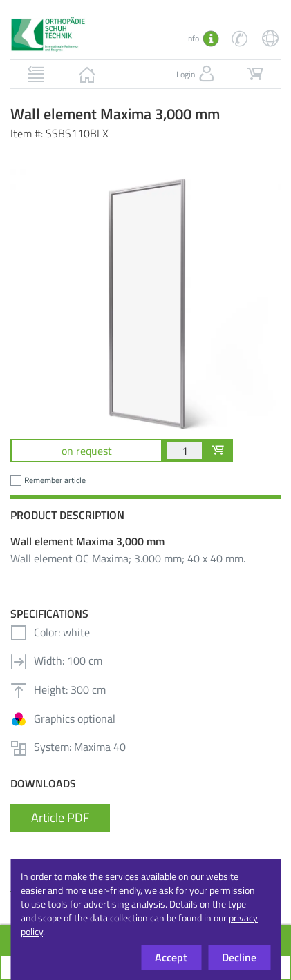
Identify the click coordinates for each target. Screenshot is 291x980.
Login (197, 74)
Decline (239, 957)
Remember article (55, 480)
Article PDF (60, 817)
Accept (171, 957)
